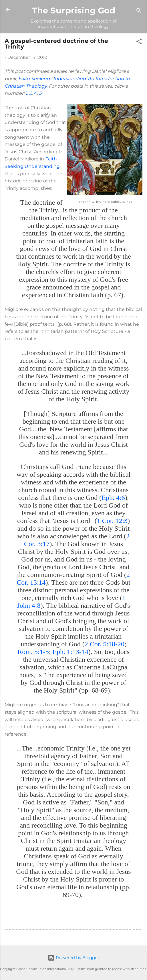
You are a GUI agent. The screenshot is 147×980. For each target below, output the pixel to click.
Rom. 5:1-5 (33, 652)
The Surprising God (74, 10)
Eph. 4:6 (113, 498)
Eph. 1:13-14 (70, 652)
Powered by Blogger (73, 958)
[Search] (139, 12)
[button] (139, 42)
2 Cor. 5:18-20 (105, 644)
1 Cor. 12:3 (112, 521)
